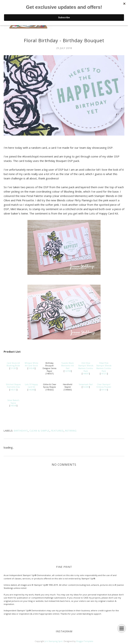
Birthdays (21, 431)
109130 (104, 390)
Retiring (71, 431)
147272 (104, 374)
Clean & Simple (39, 431)
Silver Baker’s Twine (13, 402)
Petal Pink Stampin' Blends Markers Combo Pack (104, 367)
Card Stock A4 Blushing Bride (13, 364)
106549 (31, 368)
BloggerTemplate (85, 641)
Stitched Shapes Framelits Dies (13, 386)
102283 (86, 387)
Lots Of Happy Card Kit (31, 386)
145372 (13, 390)
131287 (13, 368)
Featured (57, 431)
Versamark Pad (86, 384)
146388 (31, 390)
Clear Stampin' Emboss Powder (104, 386)
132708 (68, 371)
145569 (13, 406)
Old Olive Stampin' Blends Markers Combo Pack (86, 367)
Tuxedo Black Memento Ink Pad (68, 366)
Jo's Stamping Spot (54, 641)
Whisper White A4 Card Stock (31, 364)
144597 (86, 374)
